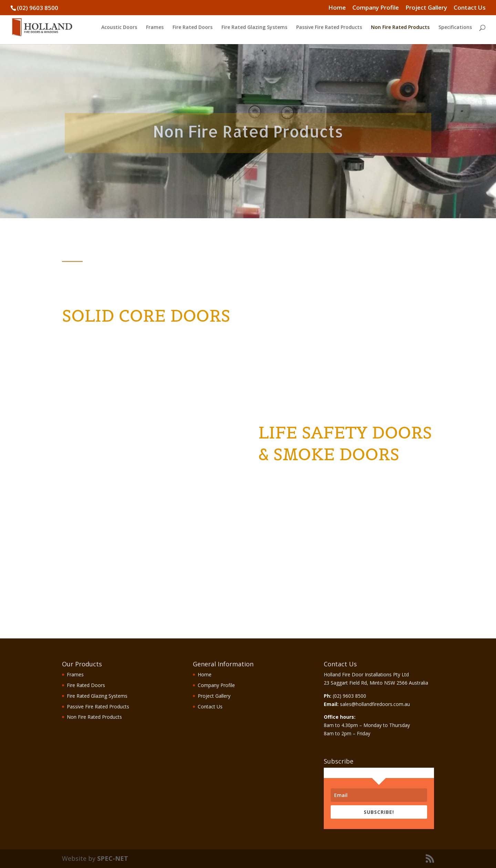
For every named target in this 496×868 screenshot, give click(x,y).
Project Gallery (426, 8)
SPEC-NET (113, 858)
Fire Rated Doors (193, 28)
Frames (155, 28)
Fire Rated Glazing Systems (254, 28)
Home (337, 8)
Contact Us (470, 8)
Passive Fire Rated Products (329, 28)
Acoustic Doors (119, 28)
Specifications (455, 28)
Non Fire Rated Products (400, 28)
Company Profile (376, 8)
